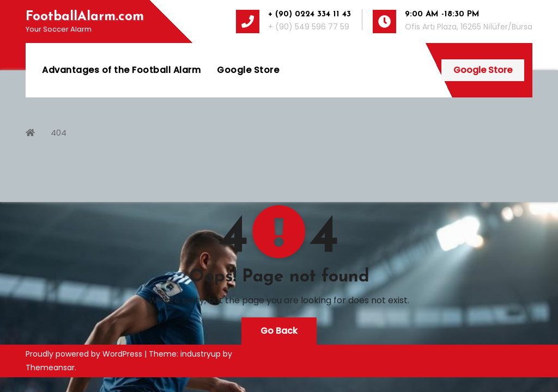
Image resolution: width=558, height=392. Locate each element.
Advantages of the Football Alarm (121, 70)
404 (59, 133)
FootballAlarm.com (85, 17)
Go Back (279, 331)
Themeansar (50, 367)
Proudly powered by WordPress (85, 354)
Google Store (248, 70)
